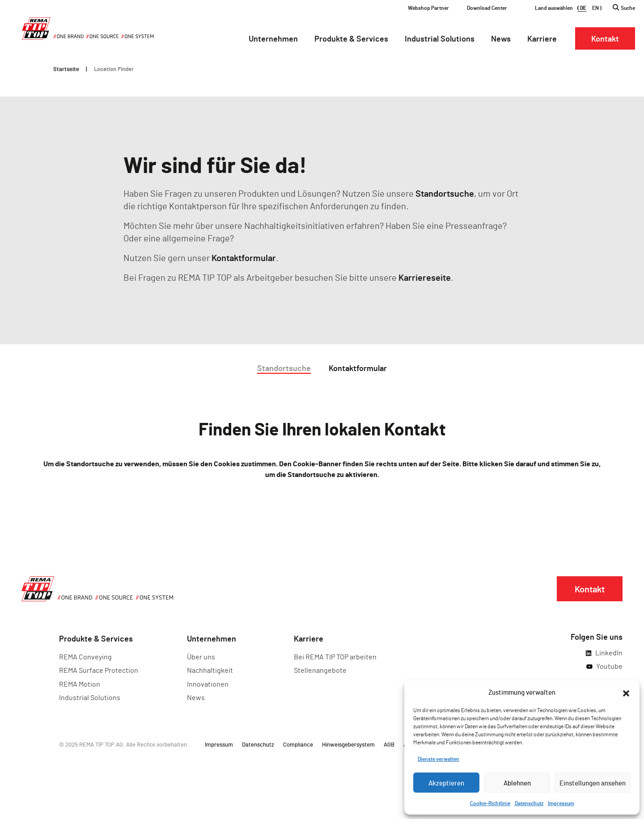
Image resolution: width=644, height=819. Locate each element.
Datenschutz (529, 803)
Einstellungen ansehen (593, 783)
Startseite (66, 69)
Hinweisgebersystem (348, 744)
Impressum (561, 803)
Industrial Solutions (90, 697)
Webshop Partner (428, 8)
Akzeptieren (446, 783)
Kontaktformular (244, 258)
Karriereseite (425, 277)
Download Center (487, 8)
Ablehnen (517, 783)
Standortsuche (445, 193)
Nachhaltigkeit (210, 670)
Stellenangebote (320, 670)
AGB (389, 744)
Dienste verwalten (439, 759)
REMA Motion (80, 684)
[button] (626, 692)
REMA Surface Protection (99, 670)
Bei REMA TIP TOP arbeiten (335, 656)
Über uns (201, 656)
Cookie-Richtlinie (490, 803)
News (196, 697)
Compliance (298, 744)
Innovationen (208, 684)
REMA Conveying (85, 656)
